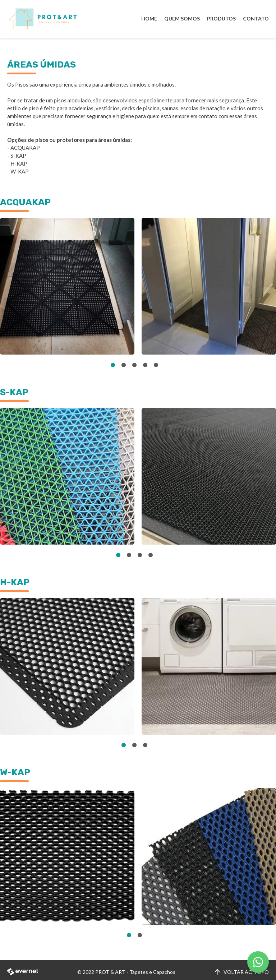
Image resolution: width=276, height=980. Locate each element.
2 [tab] (124, 365)
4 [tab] (145, 365)
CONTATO (256, 19)
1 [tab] (113, 365)
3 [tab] (134, 365)
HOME (149, 19)
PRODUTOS (221, 19)
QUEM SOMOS (182, 19)
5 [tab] (156, 365)
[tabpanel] (67, 286)
